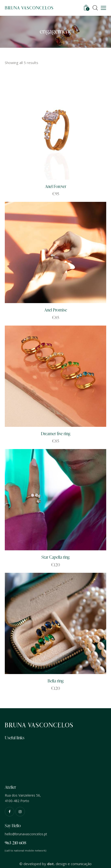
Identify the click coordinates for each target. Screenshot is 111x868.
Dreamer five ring (56, 433)
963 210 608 (16, 843)
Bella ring (56, 681)
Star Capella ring (55, 557)
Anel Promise (56, 310)
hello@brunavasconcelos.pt (26, 834)
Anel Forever (56, 186)
